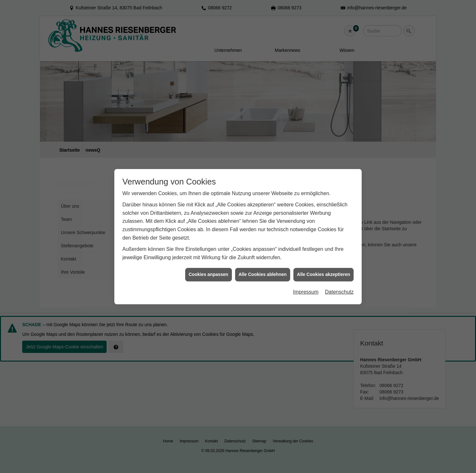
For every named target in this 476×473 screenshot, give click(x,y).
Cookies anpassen (209, 270)
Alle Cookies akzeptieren (324, 270)
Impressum (306, 287)
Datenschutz (339, 287)
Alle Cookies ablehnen (263, 270)
